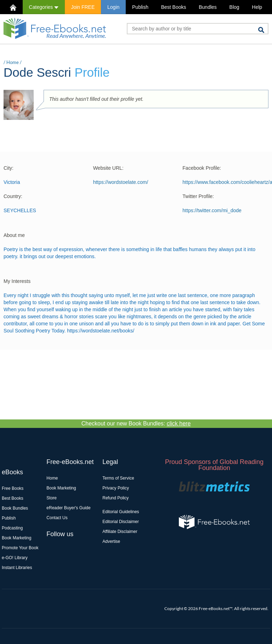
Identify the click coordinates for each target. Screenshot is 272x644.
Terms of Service (118, 478)
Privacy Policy (116, 488)
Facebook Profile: (202, 168)
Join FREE (83, 7)
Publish (140, 7)
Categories (44, 7)
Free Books (13, 488)
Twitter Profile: (198, 196)
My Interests (17, 281)
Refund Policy (115, 498)
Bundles (208, 7)
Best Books (174, 7)
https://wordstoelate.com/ (121, 182)
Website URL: (108, 168)
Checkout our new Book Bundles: (136, 423)
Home (13, 62)
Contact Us (57, 518)
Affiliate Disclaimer (120, 532)
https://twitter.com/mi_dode (212, 210)
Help (257, 7)
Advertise (111, 541)
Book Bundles (15, 508)
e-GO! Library (15, 558)
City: (8, 168)
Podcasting (12, 528)
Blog (234, 7)
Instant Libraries (17, 568)
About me (14, 235)
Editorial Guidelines (121, 512)
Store (52, 498)
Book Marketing (16, 538)
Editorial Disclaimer (121, 522)
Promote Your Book (20, 548)
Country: (13, 196)
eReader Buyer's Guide (68, 508)
